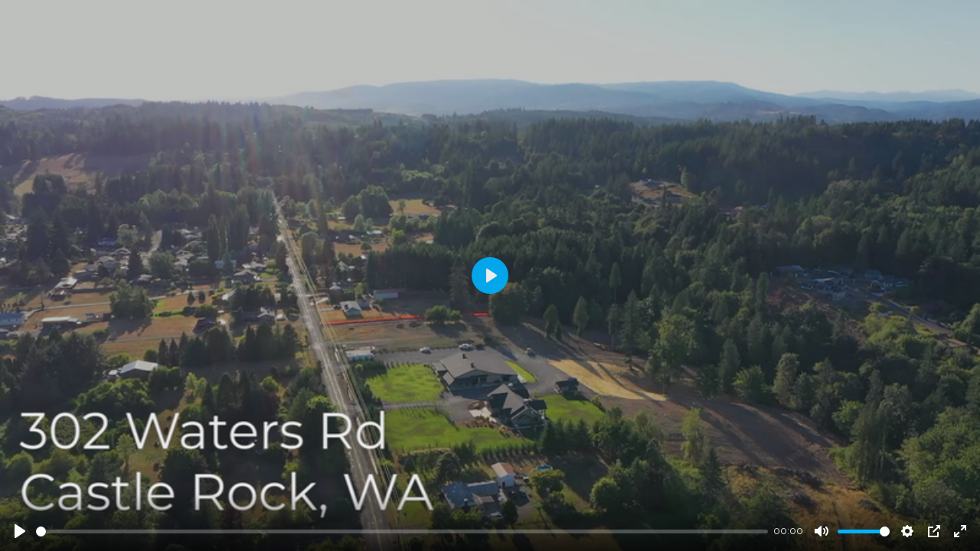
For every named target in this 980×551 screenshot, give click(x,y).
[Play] (20, 531)
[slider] (402, 531)
